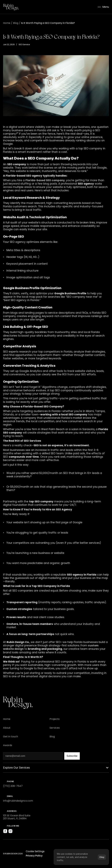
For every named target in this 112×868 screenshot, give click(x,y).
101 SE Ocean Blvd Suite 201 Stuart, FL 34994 (17, 817)
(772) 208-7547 (13, 786)
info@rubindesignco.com (18, 801)
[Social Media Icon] (5, 831)
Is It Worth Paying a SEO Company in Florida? (48, 23)
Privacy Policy (34, 856)
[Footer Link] (7, 719)
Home (7, 23)
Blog (16, 23)
